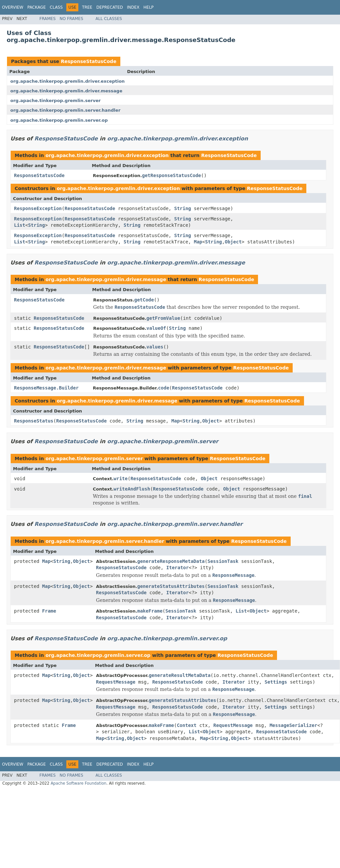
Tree (87, 7)
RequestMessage (116, 682)
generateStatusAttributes (171, 586)
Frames (47, 19)
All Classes (109, 19)
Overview (13, 7)
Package (36, 7)
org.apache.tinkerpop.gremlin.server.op (59, 120)
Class (56, 7)
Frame (49, 611)
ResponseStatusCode (88, 61)
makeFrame (150, 611)
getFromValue (163, 318)
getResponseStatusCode (171, 175)
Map (198, 242)
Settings (276, 682)
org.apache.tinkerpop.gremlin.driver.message (66, 91)
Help (148, 7)
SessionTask (223, 561)
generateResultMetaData (179, 675)
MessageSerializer (293, 725)
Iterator (177, 568)
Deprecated (110, 7)
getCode (144, 300)
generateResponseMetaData (171, 561)
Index (133, 7)
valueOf (156, 328)
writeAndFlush (132, 489)
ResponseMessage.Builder (46, 388)
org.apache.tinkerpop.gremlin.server (55, 101)
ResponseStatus (34, 421)
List (20, 225)
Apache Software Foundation (78, 783)
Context (186, 725)
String (182, 208)
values (155, 347)
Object (233, 242)
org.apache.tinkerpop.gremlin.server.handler (65, 110)
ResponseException (38, 208)
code (164, 388)
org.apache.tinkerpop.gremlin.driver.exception (67, 81)
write (121, 479)
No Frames (71, 19)
